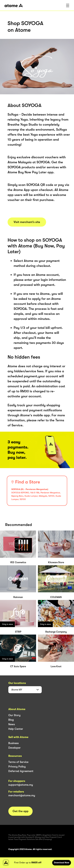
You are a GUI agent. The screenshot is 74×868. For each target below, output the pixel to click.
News (12, 724)
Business (13, 743)
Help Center (16, 729)
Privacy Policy (17, 767)
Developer (14, 748)
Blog (11, 720)
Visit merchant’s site (27, 222)
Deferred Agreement (21, 771)
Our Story (14, 715)
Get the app (20, 811)
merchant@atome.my (22, 795)
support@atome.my (21, 785)
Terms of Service (18, 762)
